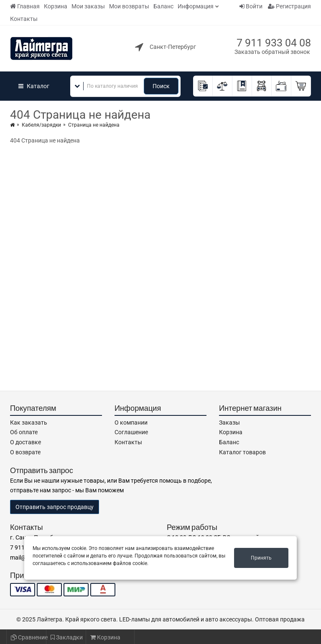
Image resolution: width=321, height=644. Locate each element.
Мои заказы (88, 6)
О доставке (25, 442)
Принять (261, 558)
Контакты (24, 19)
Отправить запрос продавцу (55, 507)
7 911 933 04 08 (274, 43)
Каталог (34, 86)
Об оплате (24, 432)
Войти (251, 6)
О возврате (25, 452)
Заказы (229, 423)
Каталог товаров (242, 452)
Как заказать (29, 423)
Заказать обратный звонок (272, 52)
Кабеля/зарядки (41, 125)
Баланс (163, 6)
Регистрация (289, 6)
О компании (131, 423)
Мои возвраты (129, 6)
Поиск (161, 86)
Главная (25, 6)
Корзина (56, 6)
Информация (196, 6)
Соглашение (131, 432)
